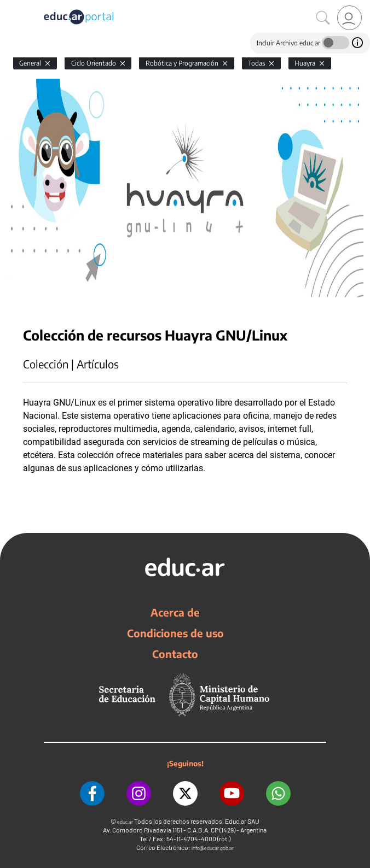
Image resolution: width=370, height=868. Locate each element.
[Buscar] (323, 18)
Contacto (175, 654)
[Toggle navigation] (10, 6)
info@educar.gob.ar (213, 848)
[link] (349, 18)
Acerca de (175, 612)
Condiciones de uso (175, 633)
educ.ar (125, 822)
